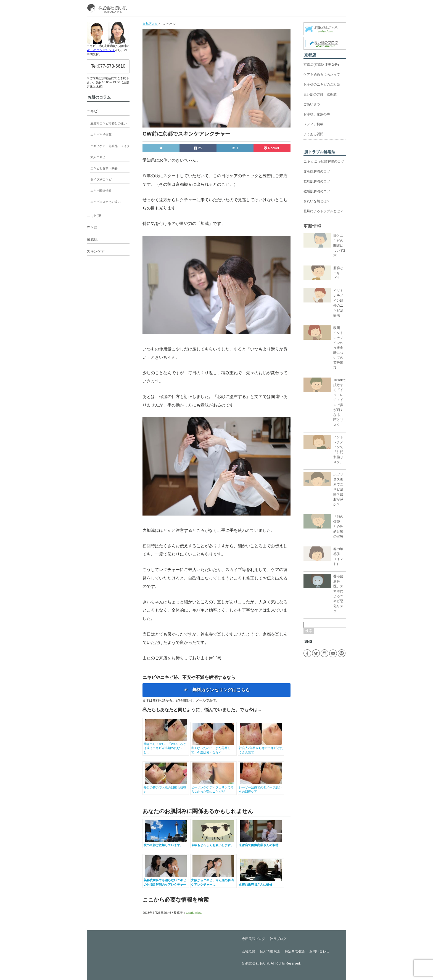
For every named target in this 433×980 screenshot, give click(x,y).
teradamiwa (194, 913)
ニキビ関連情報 (101, 191)
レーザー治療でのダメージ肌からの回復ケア (261, 787)
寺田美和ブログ (254, 939)
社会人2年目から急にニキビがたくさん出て (261, 748)
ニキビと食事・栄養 (104, 168)
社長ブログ (278, 939)
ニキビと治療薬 (101, 135)
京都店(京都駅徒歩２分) (321, 65)
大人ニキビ (98, 157)
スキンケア (96, 251)
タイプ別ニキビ (101, 179)
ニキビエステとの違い (105, 202)
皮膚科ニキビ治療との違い (109, 123)
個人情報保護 (270, 951)
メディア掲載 (313, 124)
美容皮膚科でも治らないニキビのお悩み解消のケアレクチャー (166, 880)
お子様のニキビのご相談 (322, 84)
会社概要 (249, 951)
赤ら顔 (92, 228)
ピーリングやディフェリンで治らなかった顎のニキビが (213, 787)
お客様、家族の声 (317, 114)
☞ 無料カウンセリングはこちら (216, 690)
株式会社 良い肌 (258, 963)
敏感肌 (92, 239)
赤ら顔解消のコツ (317, 171)
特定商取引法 (295, 951)
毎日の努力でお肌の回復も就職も (166, 787)
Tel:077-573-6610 (108, 66)
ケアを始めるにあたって (322, 75)
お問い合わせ (319, 951)
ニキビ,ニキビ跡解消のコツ (324, 161)
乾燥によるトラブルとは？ (323, 211)
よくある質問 (313, 134)
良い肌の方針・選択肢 (320, 94)
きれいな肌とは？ (317, 201)
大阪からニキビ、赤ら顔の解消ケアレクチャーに (213, 880)
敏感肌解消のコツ (317, 191)
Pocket (272, 148)
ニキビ (92, 111)
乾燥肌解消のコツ (317, 181)
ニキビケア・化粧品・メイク (110, 146)
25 (198, 148)
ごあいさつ (312, 104)
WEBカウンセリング (101, 50)
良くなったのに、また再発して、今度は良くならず (213, 748)
